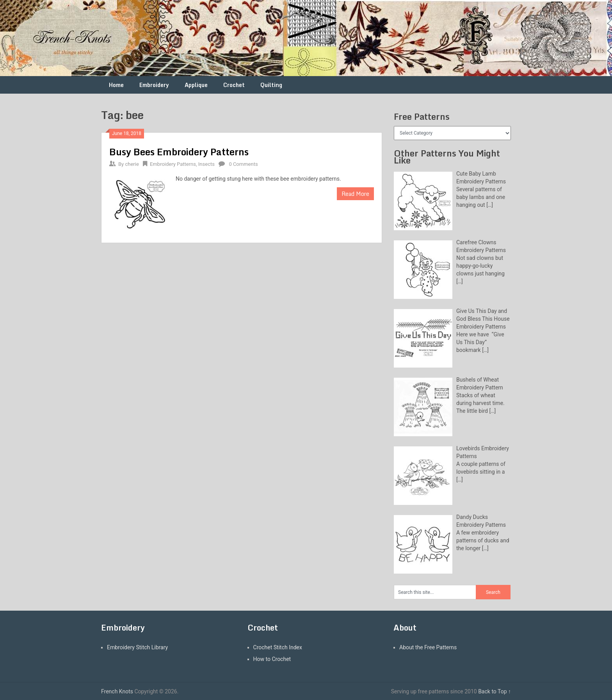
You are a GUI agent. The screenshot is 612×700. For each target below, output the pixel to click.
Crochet (234, 85)
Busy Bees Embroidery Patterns (179, 152)
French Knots (117, 691)
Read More (355, 194)
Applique (196, 85)
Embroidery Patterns (173, 164)
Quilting (271, 85)
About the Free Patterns (428, 647)
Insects (206, 164)
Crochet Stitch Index (278, 647)
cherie (132, 164)
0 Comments (243, 164)
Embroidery (154, 85)
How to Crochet (272, 659)
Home (116, 85)
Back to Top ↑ (495, 691)
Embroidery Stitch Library (137, 647)
